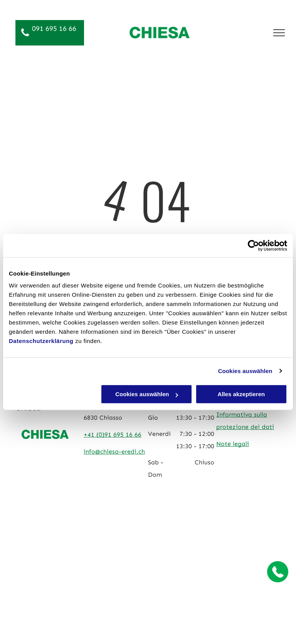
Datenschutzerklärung (41, 341)
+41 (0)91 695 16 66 (113, 435)
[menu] (279, 33)
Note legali (233, 444)
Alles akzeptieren (241, 394)
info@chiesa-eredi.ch (114, 451)
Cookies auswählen (245, 371)
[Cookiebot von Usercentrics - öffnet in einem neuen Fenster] (253, 245)
